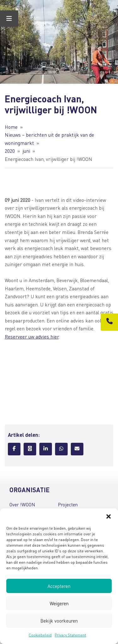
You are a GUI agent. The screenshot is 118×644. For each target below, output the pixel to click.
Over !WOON (22, 504)
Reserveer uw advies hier (32, 337)
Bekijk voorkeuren (59, 621)
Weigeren (59, 603)
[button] (109, 516)
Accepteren (59, 586)
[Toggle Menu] (9, 19)
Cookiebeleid (40, 635)
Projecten (68, 504)
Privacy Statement (70, 635)
